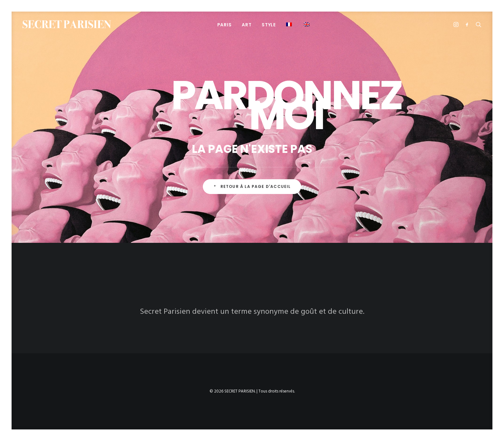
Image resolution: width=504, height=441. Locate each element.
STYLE (269, 25)
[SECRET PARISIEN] (67, 24)
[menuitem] (225, 25)
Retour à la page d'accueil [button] (252, 186)
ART (247, 25)
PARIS (225, 25)
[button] (290, 24)
